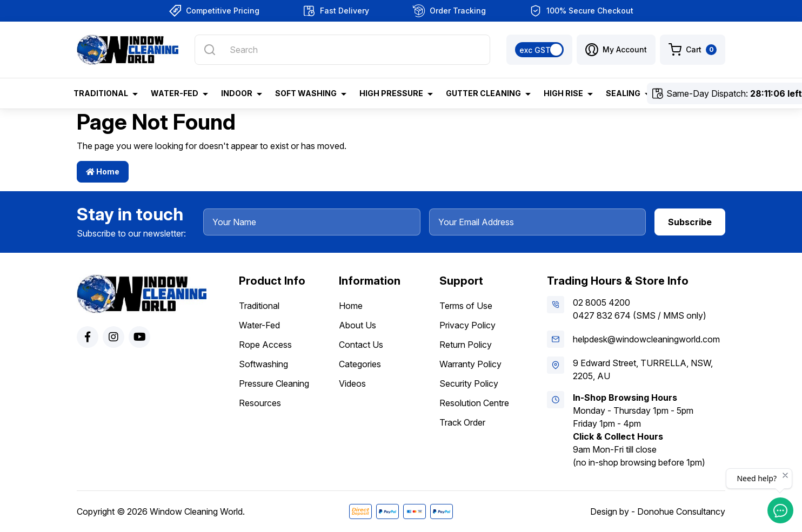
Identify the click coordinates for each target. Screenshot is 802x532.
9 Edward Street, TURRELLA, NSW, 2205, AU (643, 369)
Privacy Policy (467, 325)
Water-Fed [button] (175, 93)
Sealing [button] (623, 93)
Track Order (462, 422)
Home (103, 171)
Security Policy (469, 383)
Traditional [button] (101, 93)
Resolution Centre (474, 403)
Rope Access (265, 345)
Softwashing (263, 364)
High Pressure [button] (391, 93)
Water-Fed (259, 325)
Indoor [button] (237, 93)
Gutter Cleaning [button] (483, 93)
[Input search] (342, 50)
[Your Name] (312, 222)
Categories (360, 364)
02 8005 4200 (601, 302)
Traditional (259, 306)
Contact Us (361, 345)
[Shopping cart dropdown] (693, 50)
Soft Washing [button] (306, 93)
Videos (352, 383)
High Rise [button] (563, 93)
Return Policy (466, 345)
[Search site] (210, 50)
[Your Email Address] (538, 222)
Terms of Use (466, 306)
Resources (260, 403)
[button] (616, 50)
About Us (357, 325)
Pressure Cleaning (274, 383)
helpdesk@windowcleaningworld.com (646, 339)
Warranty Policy (470, 364)
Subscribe (690, 222)
